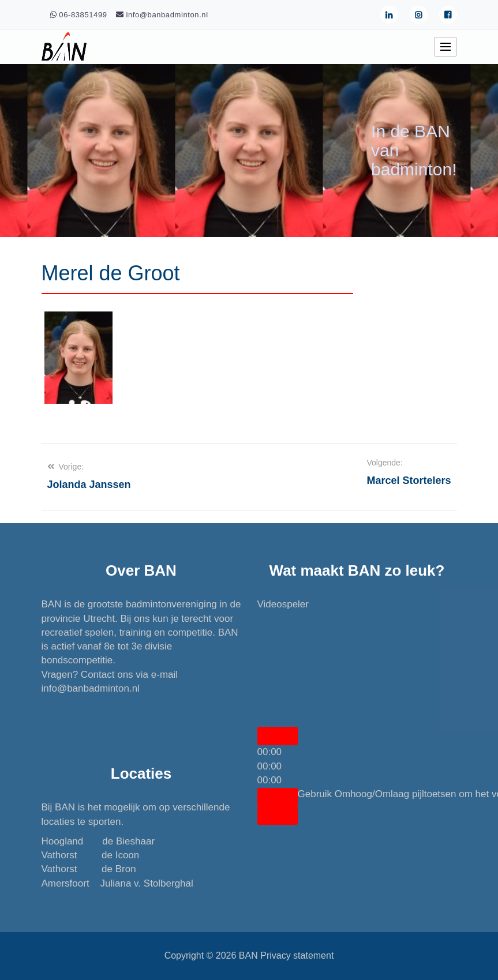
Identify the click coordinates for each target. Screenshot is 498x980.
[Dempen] (278, 797)
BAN (248, 955)
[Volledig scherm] (278, 816)
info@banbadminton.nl (91, 688)
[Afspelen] (278, 736)
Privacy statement (297, 955)
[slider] (270, 766)
